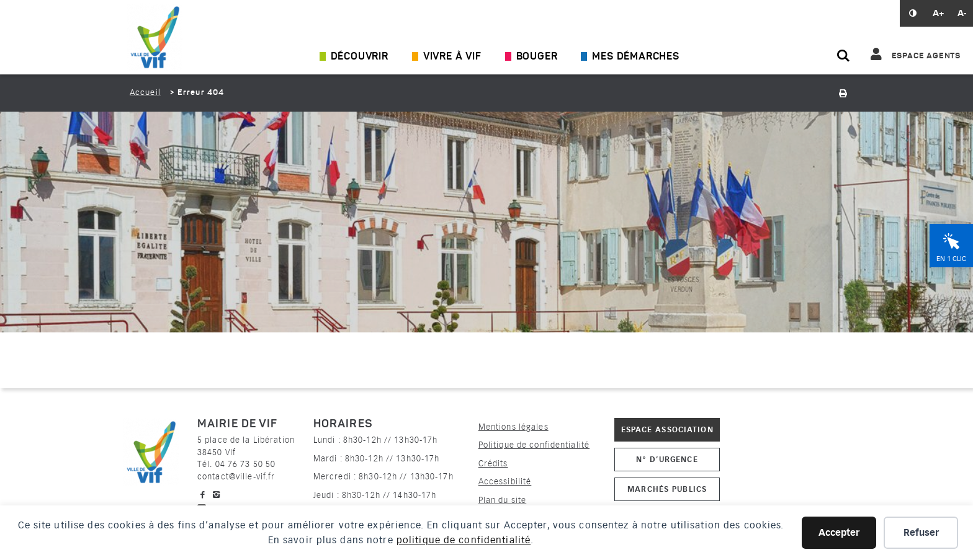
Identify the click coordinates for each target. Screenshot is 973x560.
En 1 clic (951, 259)
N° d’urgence (667, 459)
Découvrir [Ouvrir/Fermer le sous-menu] (360, 57)
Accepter (839, 533)
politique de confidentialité (464, 540)
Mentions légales (513, 427)
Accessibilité (505, 482)
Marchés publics (667, 489)
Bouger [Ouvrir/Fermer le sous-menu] (537, 57)
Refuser (921, 533)
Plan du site (502, 500)
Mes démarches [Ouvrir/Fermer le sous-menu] (635, 57)
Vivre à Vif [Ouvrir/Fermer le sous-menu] (452, 57)
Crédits (493, 464)
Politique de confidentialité (534, 445)
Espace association (667, 429)
